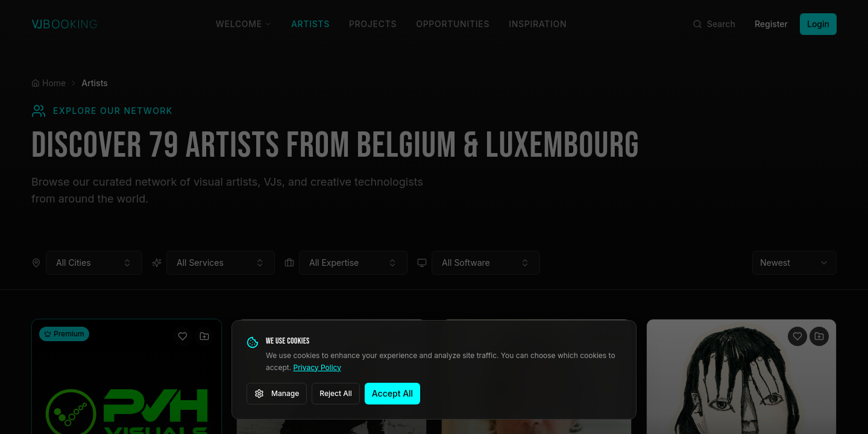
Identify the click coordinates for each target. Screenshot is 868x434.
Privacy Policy (317, 367)
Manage (277, 394)
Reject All (336, 393)
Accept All (392, 393)
